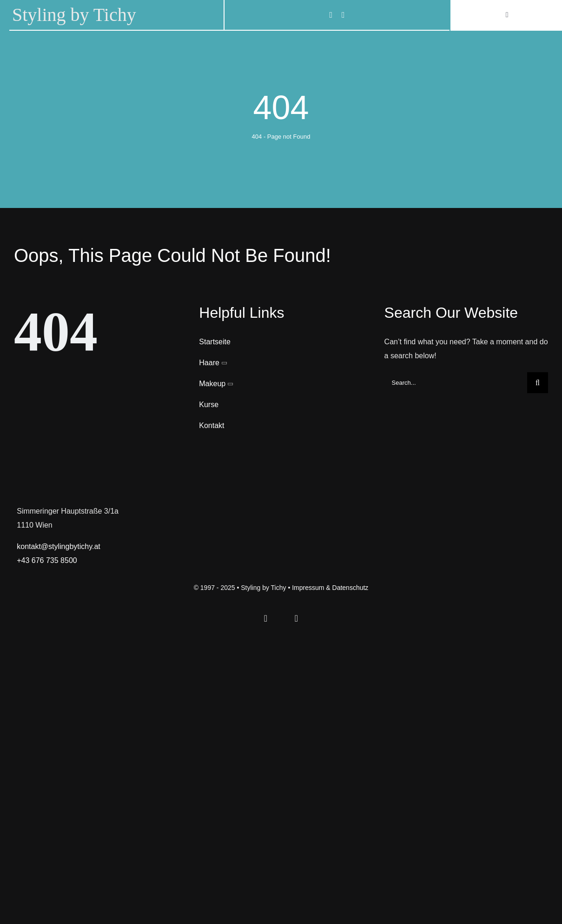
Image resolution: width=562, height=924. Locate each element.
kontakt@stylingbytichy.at (59, 546)
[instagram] (343, 15)
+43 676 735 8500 (47, 560)
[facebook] (331, 15)
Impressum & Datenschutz (330, 588)
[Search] (538, 383)
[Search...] (456, 383)
